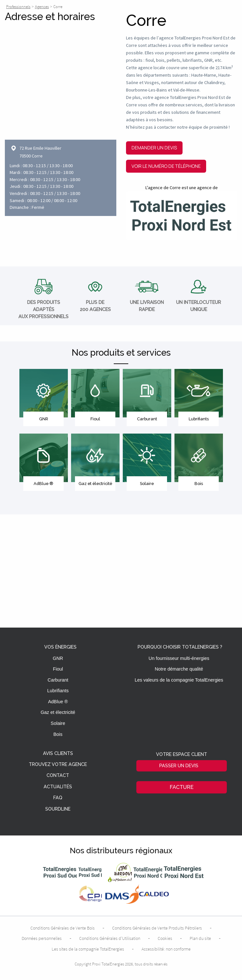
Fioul (58, 669)
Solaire (58, 723)
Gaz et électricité (58, 712)
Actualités (58, 787)
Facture (182, 787)
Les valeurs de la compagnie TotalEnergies (179, 680)
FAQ (58, 798)
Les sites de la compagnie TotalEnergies (88, 949)
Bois (58, 734)
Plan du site (200, 938)
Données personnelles (42, 938)
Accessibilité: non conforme (166, 949)
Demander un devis (154, 148)
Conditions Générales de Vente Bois (63, 928)
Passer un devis (179, 765)
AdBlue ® (58, 702)
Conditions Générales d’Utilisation (110, 938)
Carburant (58, 680)
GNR (58, 658)
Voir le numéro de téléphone (166, 166)
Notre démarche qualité (179, 669)
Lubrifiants (58, 691)
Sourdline (58, 809)
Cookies (165, 938)
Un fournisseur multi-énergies (179, 658)
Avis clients (58, 754)
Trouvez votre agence (58, 765)
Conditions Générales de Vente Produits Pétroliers (157, 928)
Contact (58, 775)
